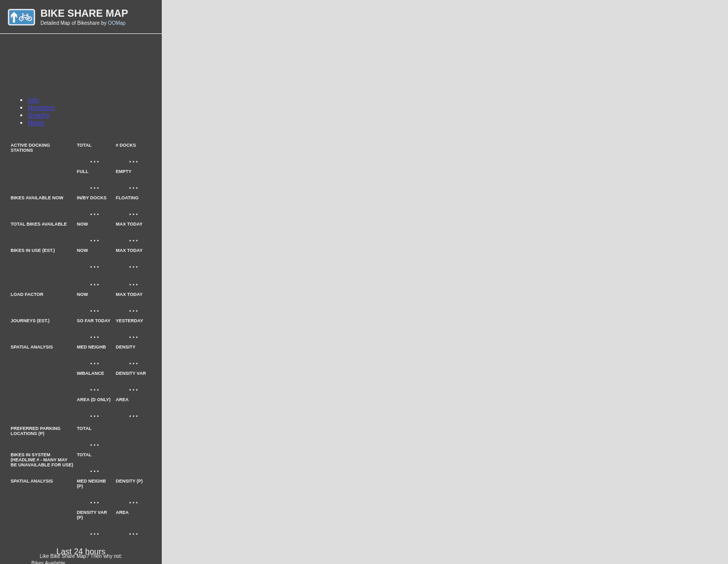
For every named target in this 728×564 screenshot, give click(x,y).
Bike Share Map (84, 13)
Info (33, 100)
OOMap (117, 23)
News (36, 123)
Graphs (39, 115)
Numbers (41, 107)
